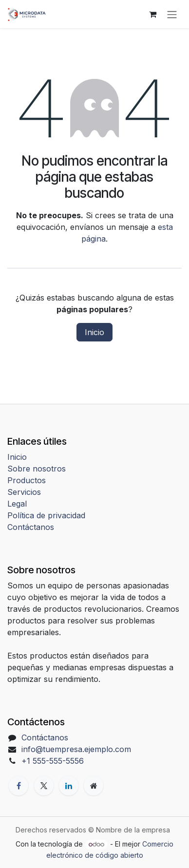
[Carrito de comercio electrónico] (152, 14)
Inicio (94, 332)
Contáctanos (31, 527)
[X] (44, 786)
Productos (27, 480)
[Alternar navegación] (172, 14)
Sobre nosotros (37, 469)
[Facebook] (19, 786)
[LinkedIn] (69, 786)
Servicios (24, 492)
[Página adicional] (94, 786)
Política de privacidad (46, 515)
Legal (17, 504)
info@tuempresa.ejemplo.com (76, 749)
